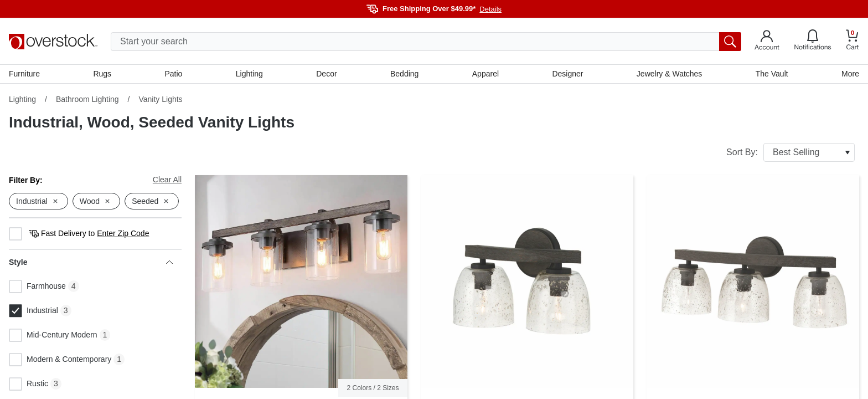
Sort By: (790, 152)
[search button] (730, 42)
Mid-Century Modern (53, 335)
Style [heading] (91, 262)
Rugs (102, 74)
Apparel (485, 74)
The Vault (772, 74)
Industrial (33, 311)
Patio (174, 74)
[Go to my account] (767, 42)
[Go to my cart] (852, 41)
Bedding (404, 74)
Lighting (249, 74)
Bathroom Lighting (87, 99)
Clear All (167, 180)
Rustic (29, 384)
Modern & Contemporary (60, 360)
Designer (567, 74)
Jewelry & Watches (670, 74)
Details (490, 9)
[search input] (426, 42)
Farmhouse (37, 287)
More (850, 74)
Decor (326, 74)
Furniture (24, 74)
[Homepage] (53, 42)
